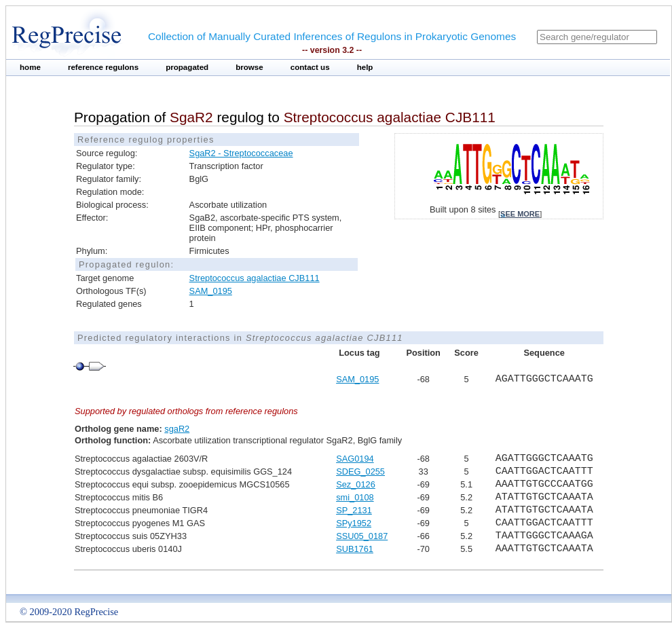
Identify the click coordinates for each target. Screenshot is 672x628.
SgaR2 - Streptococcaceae (241, 153)
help (365, 67)
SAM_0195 (211, 291)
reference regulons (103, 67)
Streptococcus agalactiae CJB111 (255, 278)
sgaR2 (177, 429)
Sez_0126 (356, 484)
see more (520, 214)
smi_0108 (355, 497)
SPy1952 (354, 523)
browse (249, 67)
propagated (187, 67)
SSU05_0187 (362, 536)
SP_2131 (354, 510)
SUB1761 (355, 549)
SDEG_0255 (360, 472)
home (30, 67)
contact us (310, 67)
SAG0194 (355, 459)
